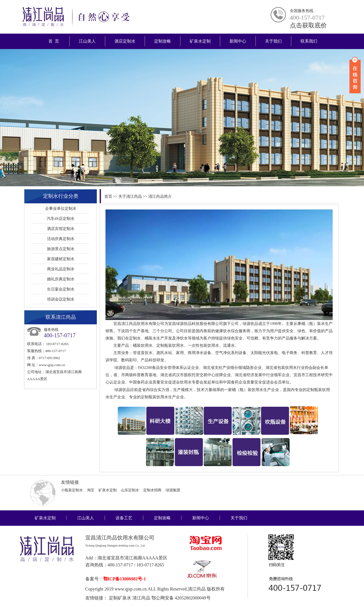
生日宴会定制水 (61, 289)
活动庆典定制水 (61, 239)
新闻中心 (238, 41)
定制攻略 (163, 41)
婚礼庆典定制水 (61, 279)
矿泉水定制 (200, 41)
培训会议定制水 (61, 299)
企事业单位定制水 (61, 209)
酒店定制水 (125, 41)
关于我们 (273, 41)
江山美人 (87, 41)
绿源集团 (173, 490)
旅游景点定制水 (61, 249)
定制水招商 (152, 490)
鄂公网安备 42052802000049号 (181, 598)
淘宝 (91, 490)
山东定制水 (130, 490)
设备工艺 (124, 518)
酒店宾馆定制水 (61, 229)
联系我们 (309, 41)
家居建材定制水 (61, 259)
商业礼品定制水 (61, 269)
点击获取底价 (308, 25)
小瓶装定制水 (72, 490)
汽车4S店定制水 (61, 219)
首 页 (54, 41)
